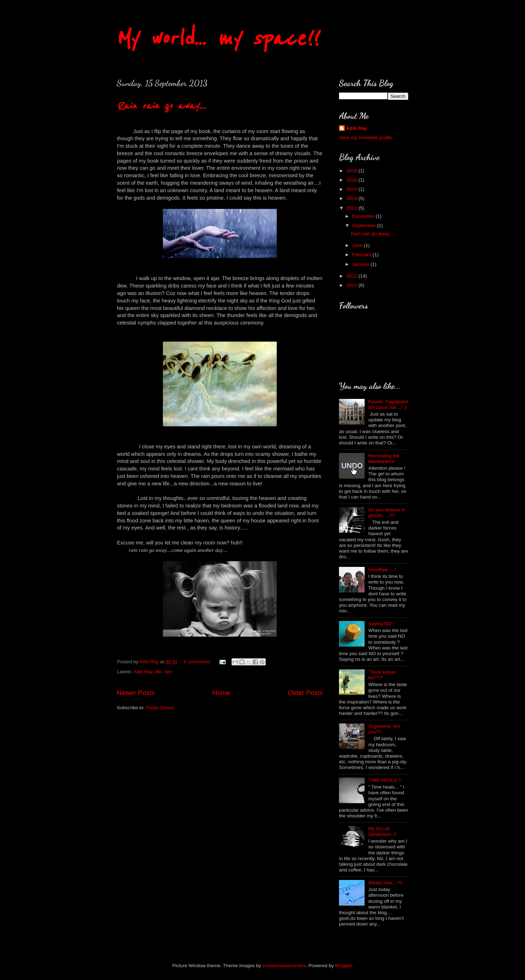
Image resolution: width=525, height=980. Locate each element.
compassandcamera (284, 966)
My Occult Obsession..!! (382, 831)
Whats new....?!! (385, 883)
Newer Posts (136, 693)
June (358, 245)
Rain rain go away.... (161, 106)
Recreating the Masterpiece (384, 459)
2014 (352, 198)
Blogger (343, 966)
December (364, 216)
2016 (352, 180)
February (362, 255)
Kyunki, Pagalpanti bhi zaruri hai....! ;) (388, 404)
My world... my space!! (217, 38)
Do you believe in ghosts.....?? (387, 513)
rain (168, 672)
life (158, 672)
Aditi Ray (143, 672)
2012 (352, 276)
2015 (352, 189)
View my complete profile (366, 138)
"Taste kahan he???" (382, 675)
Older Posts (305, 693)
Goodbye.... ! (382, 570)
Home (221, 693)
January (361, 264)
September (365, 225)
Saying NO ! (381, 624)
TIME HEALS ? (385, 780)
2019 (352, 171)
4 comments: (198, 662)
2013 (352, 208)
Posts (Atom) (160, 708)
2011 (352, 285)
